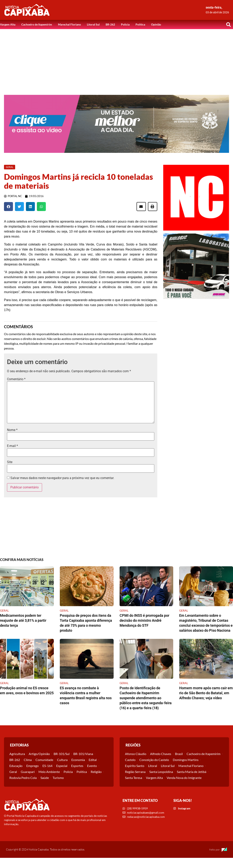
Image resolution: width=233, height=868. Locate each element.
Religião (96, 772)
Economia (78, 760)
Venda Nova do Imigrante (184, 778)
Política (140, 24)
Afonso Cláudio (136, 754)
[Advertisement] (117, 59)
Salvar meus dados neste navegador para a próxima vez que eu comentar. (62, 478)
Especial (62, 766)
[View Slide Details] (116, 124)
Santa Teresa (134, 778)
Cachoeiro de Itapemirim (37, 24)
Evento (92, 766)
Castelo (130, 760)
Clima (28, 760)
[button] (228, 25)
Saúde (45, 778)
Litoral (153, 766)
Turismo (58, 778)
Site (10, 462)
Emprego (32, 766)
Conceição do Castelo (154, 760)
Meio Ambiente (49, 772)
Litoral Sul (93, 24)
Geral (13, 772)
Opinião (156, 24)
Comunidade (44, 760)
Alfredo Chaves (161, 754)
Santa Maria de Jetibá (192, 772)
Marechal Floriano (69, 24)
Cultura (62, 760)
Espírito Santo (135, 766)
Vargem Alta (8, 24)
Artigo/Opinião (39, 754)
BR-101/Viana (83, 754)
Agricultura (17, 754)
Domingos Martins (186, 760)
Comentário (16, 379)
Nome (12, 430)
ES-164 (47, 766)
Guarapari (28, 772)
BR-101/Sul (62, 754)
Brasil (179, 754)
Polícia (125, 24)
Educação (16, 766)
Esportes (77, 766)
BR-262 (110, 24)
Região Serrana (135, 772)
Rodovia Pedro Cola (23, 778)
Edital (93, 760)
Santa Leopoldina (161, 772)
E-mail (12, 446)
